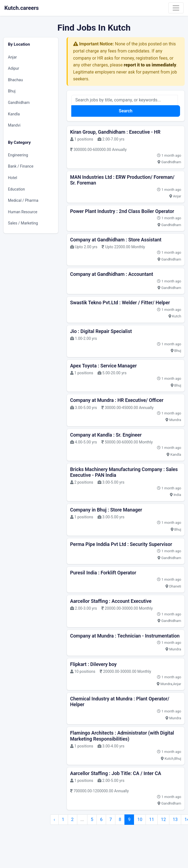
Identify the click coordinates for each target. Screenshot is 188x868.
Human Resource (23, 212)
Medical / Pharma (23, 200)
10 (140, 819)
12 (163, 819)
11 (152, 819)
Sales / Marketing (23, 223)
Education (16, 189)
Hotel (12, 178)
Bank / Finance (21, 166)
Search (126, 111)
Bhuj (12, 91)
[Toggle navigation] (176, 8)
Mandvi (14, 125)
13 (175, 819)
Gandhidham (19, 103)
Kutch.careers (22, 8)
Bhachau (15, 80)
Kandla (14, 114)
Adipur (14, 68)
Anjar (12, 57)
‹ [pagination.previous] (54, 819)
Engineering (18, 155)
